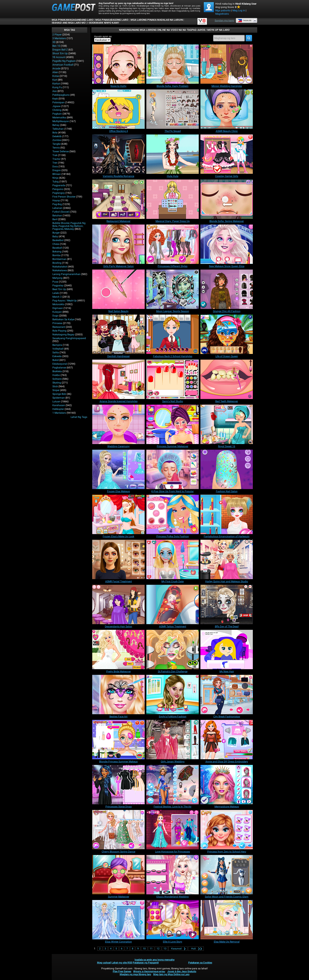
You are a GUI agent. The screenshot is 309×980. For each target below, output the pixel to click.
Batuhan (57, 216)
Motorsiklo (58, 304)
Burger (56, 233)
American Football (63, 65)
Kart (55, 80)
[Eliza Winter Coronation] (118, 920)
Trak (55, 155)
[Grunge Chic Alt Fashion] (227, 289)
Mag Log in (239, 10)
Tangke (56, 144)
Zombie (57, 140)
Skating (57, 383)
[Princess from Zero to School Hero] (227, 830)
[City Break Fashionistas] (227, 695)
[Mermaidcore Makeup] (227, 785)
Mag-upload (104, 963)
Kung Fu (57, 87)
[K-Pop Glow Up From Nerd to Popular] (173, 469)
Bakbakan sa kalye (63, 319)
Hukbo (56, 375)
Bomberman (59, 259)
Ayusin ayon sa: (103, 36)
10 (144, 949)
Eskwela (57, 356)
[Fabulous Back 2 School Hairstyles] (173, 334)
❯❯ (196, 949)
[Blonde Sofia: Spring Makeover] (227, 199)
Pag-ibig (57, 204)
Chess (56, 244)
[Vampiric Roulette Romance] (118, 154)
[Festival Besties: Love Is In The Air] (173, 785)
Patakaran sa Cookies (200, 963)
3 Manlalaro (59, 38)
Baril (55, 219)
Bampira (57, 345)
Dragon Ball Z (60, 50)
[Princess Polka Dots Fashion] (173, 514)
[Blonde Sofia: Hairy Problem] (173, 64)
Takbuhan (58, 129)
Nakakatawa (60, 270)
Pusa (55, 282)
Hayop (56, 200)
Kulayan (57, 312)
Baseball (57, 248)
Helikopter (58, 409)
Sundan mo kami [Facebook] (224, 21)
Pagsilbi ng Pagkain (64, 61)
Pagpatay (58, 285)
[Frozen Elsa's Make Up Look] (118, 514)
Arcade (56, 68)
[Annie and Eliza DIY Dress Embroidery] (227, 740)
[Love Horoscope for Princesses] (173, 830)
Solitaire (57, 379)
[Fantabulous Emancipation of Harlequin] (227, 514)
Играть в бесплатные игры (149, 971)
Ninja (55, 178)
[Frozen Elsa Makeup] (118, 469)
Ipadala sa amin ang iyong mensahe (154, 960)
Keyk (55, 99)
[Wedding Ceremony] (118, 424)
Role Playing (59, 331)
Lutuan (56, 402)
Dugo (55, 316)
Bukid (56, 360)
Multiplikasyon (61, 121)
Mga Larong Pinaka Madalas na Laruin (156, 20)
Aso (55, 91)
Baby (55, 236)
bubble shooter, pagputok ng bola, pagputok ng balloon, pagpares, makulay (69, 226)
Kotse (56, 76)
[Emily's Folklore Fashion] (173, 695)
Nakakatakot (60, 267)
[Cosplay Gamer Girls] (227, 154)
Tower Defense (61, 151)
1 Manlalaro (59, 413)
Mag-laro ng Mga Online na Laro (171, 974)
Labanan (57, 208)
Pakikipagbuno (61, 95)
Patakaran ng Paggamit (146, 963)
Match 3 (57, 297)
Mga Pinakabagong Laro (112, 20)
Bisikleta (57, 371)
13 (165, 949)
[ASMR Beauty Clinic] (227, 109)
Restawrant (59, 327)
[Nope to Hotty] (118, 64)
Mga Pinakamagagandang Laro (73, 20)
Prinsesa (57, 323)
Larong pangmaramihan (66, 274)
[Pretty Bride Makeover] (118, 649)
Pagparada (59, 185)
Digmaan (58, 308)
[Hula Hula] (173, 154)
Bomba (56, 255)
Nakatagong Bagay (63, 334)
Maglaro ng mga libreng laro (135, 974)
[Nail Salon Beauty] (118, 289)
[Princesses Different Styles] (173, 244)
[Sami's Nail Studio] (173, 379)
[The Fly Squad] (173, 109)
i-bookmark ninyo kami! (103, 23)
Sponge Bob (59, 394)
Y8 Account (59, 57)
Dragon (57, 170)
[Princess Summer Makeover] (173, 424)
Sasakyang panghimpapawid (69, 338)
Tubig (56, 182)
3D (54, 42)
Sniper (56, 390)
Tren (55, 163)
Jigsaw (56, 106)
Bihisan (57, 174)
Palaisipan (58, 102)
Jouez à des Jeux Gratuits (182, 971)
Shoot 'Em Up (60, 53)
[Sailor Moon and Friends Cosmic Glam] (227, 875)
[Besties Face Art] (118, 695)
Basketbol (58, 240)
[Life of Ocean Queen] (227, 334)
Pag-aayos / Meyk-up (65, 301)
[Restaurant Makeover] (118, 199)
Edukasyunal (60, 364)
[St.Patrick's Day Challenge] (173, 649)
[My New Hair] (227, 649)
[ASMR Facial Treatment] (118, 559)
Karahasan (59, 405)
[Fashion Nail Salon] (227, 469)
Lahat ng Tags (79, 417)
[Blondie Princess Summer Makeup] (118, 740)
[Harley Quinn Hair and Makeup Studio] (227, 559)
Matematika (59, 117)
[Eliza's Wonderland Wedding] (173, 875)
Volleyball (58, 349)
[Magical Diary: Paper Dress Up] (173, 199)
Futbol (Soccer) (61, 212)
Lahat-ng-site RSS (122, 963)
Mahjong (57, 278)
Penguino (58, 189)
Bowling (57, 263)
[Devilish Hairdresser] (118, 334)
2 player (57, 35)
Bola (55, 133)
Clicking (57, 110)
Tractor (56, 159)
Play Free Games (122, 971)
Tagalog (244, 21)
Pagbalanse (59, 368)
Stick (55, 386)
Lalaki (56, 293)
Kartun (56, 84)
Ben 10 (56, 46)
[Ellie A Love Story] (173, 920)
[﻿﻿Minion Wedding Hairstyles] (227, 64)
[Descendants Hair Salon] (118, 604)
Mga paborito (223, 10)
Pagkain (57, 114)
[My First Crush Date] (173, 559)
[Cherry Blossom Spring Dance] (118, 830)
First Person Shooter (64, 197)
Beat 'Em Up (59, 289)
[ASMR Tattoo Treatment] (173, 604)
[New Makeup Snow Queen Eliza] (227, 244)
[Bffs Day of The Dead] (227, 604)
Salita (56, 352)
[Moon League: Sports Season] (173, 289)
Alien (55, 72)
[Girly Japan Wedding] (173, 740)
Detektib (57, 136)
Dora (55, 167)
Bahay (56, 125)
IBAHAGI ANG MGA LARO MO (69, 23)
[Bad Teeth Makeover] (227, 379)
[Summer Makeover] (118, 875)
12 (158, 949)
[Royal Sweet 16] (227, 424)
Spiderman (59, 398)
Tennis (56, 148)
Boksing (57, 252)
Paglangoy (59, 193)
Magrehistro (222, 14)
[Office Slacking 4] (118, 109)
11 (151, 949)
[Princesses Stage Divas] (118, 785)
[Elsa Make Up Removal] (227, 920)
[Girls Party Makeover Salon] (118, 244)
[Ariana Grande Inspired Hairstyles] (118, 379)
